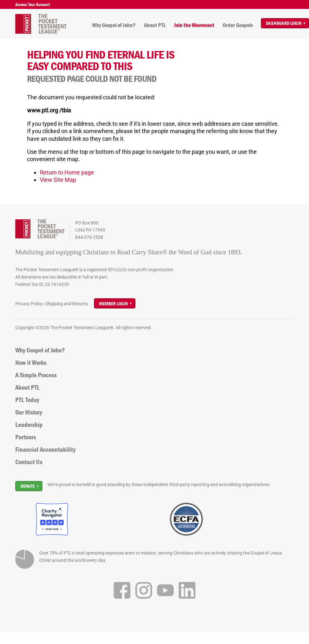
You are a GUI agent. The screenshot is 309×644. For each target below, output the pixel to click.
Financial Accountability (45, 449)
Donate (28, 486)
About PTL (155, 25)
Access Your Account (32, 4)
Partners (26, 437)
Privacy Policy (29, 304)
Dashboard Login (284, 23)
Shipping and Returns (67, 304)
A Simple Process (36, 375)
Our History (29, 412)
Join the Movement (194, 25)
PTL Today (27, 400)
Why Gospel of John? (114, 25)
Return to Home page (67, 172)
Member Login (113, 304)
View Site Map (58, 180)
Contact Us (29, 462)
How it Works (31, 363)
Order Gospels (238, 25)
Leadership (29, 425)
